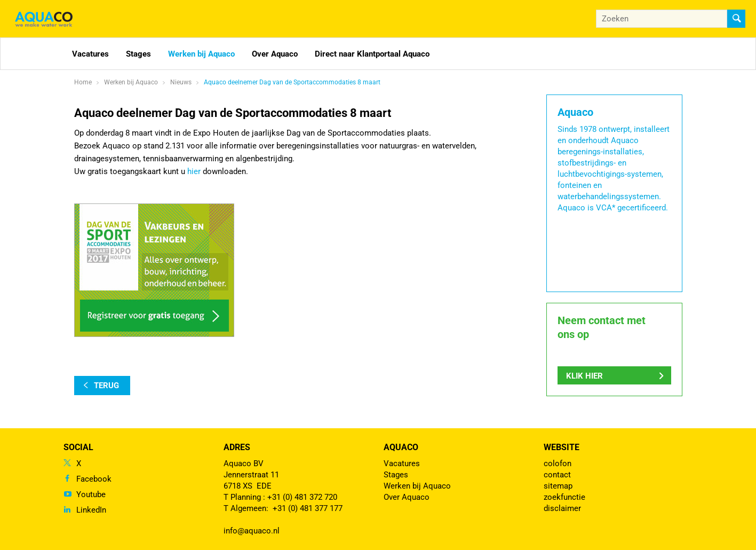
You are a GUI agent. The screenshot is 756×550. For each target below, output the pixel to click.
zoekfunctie (564, 497)
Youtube (91, 494)
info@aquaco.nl (252, 531)
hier (194, 171)
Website (562, 447)
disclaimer (562, 508)
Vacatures (90, 54)
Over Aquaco (275, 54)
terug (106, 386)
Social (78, 447)
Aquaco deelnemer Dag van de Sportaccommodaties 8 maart (292, 82)
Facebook (94, 479)
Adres (237, 447)
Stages (138, 54)
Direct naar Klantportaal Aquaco (372, 54)
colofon (558, 463)
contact (557, 475)
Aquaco (401, 447)
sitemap (558, 486)
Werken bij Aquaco (201, 54)
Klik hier (584, 376)
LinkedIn (91, 510)
